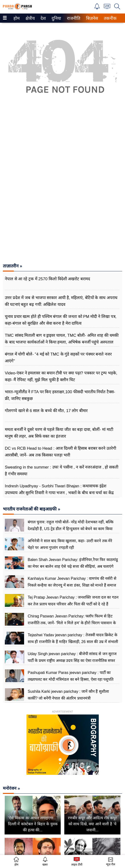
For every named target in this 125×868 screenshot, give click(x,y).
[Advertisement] (62, 147)
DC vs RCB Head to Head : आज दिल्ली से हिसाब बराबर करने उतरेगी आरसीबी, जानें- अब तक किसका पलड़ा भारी (60, 452)
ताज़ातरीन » (13, 266)
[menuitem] (17, 18)
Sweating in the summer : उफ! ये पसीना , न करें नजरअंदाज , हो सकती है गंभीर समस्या (62, 471)
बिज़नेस (91, 18)
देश (43, 18)
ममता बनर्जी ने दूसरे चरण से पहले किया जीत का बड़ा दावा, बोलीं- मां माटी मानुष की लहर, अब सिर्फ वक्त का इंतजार (59, 433)
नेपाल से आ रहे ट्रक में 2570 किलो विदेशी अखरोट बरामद (47, 279)
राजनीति (73, 18)
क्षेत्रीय (30, 18)
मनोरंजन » (11, 788)
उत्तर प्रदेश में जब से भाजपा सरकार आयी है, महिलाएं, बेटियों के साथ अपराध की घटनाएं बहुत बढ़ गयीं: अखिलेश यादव (61, 301)
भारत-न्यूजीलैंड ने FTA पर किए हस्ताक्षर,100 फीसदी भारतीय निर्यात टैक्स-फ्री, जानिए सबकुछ (60, 395)
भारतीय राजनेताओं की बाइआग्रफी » (32, 509)
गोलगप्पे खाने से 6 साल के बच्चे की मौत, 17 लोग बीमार (46, 411)
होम (16, 18)
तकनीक (109, 18)
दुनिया (56, 18)
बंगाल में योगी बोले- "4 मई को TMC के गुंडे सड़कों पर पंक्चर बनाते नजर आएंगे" (58, 358)
